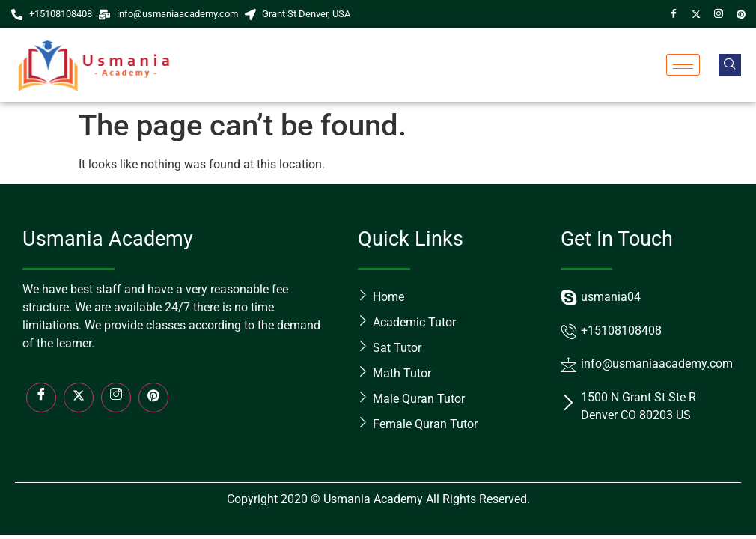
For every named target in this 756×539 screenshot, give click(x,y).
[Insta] (116, 398)
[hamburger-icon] (683, 65)
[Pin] (741, 14)
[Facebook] (674, 14)
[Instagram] (719, 14)
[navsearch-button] (730, 65)
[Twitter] (696, 14)
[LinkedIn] (153, 398)
